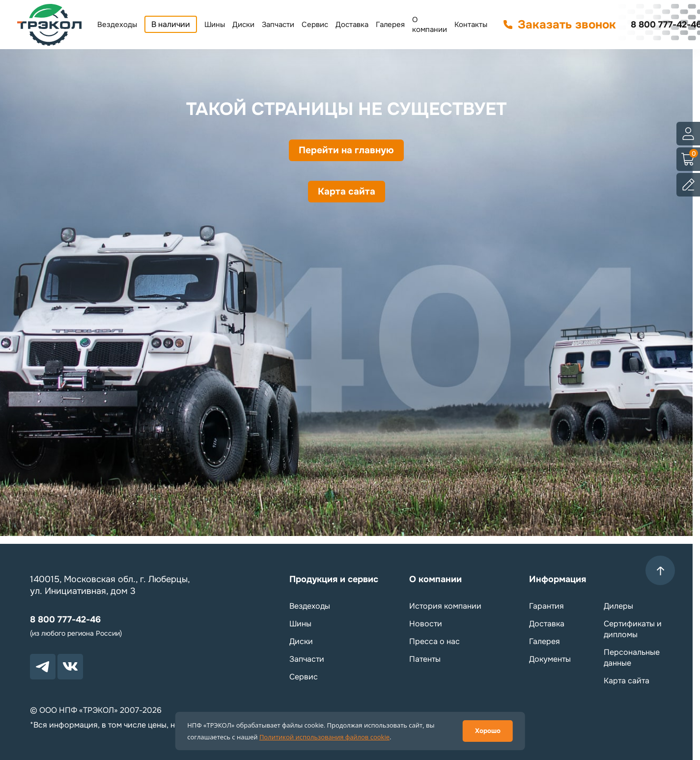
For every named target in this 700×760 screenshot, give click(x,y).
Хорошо (488, 731)
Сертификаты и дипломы (633, 629)
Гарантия (546, 606)
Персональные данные (632, 658)
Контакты (471, 25)
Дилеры (618, 606)
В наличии (171, 24)
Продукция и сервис (334, 579)
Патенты (425, 659)
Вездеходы (117, 25)
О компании (430, 25)
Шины (215, 25)
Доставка (352, 25)
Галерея (390, 25)
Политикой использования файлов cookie (324, 737)
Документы (550, 659)
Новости (426, 624)
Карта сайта (347, 197)
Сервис (315, 25)
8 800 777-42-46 (65, 619)
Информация (558, 579)
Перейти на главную (346, 152)
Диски (243, 25)
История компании (445, 606)
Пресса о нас (434, 641)
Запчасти (278, 25)
